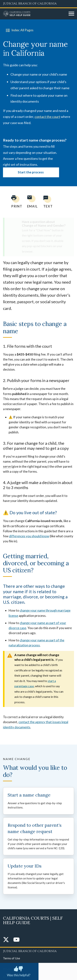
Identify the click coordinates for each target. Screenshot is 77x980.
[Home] (34, 14)
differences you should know (29, 536)
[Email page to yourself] (31, 202)
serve (7, 466)
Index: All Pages (19, 30)
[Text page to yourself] (47, 202)
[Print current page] (15, 202)
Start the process (31, 172)
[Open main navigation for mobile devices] (71, 14)
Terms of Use (11, 958)
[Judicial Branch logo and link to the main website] (38, 4)
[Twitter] (6, 940)
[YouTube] (16, 940)
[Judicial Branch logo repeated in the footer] (38, 951)
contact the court (47, 117)
